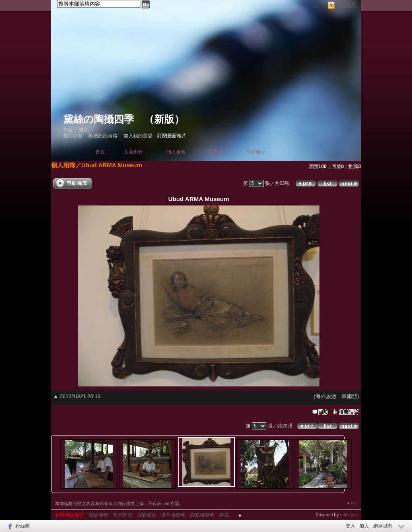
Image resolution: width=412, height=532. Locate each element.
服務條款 (147, 515)
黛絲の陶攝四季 (99, 119)
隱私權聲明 (202, 515)
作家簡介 (255, 152)
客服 (224, 515)
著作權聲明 (173, 515)
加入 (364, 526)
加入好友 (73, 136)
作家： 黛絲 (76, 130)
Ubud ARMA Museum (112, 165)
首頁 (100, 152)
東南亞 (349, 396)
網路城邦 (346, 5)
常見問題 (123, 515)
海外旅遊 (326, 396)
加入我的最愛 (138, 136)
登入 (350, 526)
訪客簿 (216, 152)
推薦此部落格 (103, 136)
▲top (351, 503)
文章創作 (134, 152)
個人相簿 (176, 152)
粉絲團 (23, 526)
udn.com (348, 515)
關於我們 (99, 515)
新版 (164, 119)
